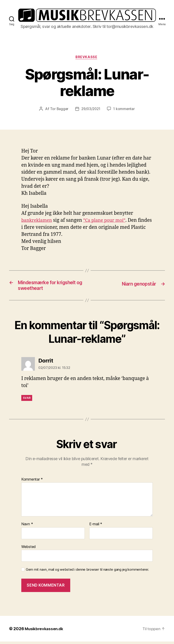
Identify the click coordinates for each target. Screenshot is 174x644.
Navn (27, 527)
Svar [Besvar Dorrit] (27, 401)
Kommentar (32, 482)
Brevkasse (87, 58)
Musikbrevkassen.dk (45, 631)
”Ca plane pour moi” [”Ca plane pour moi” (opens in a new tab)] (109, 221)
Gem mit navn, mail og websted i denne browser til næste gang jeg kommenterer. (87, 572)
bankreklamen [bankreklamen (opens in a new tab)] (38, 221)
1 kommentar (125, 110)
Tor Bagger (58, 110)
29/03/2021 (91, 110)
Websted (29, 549)
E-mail (96, 527)
